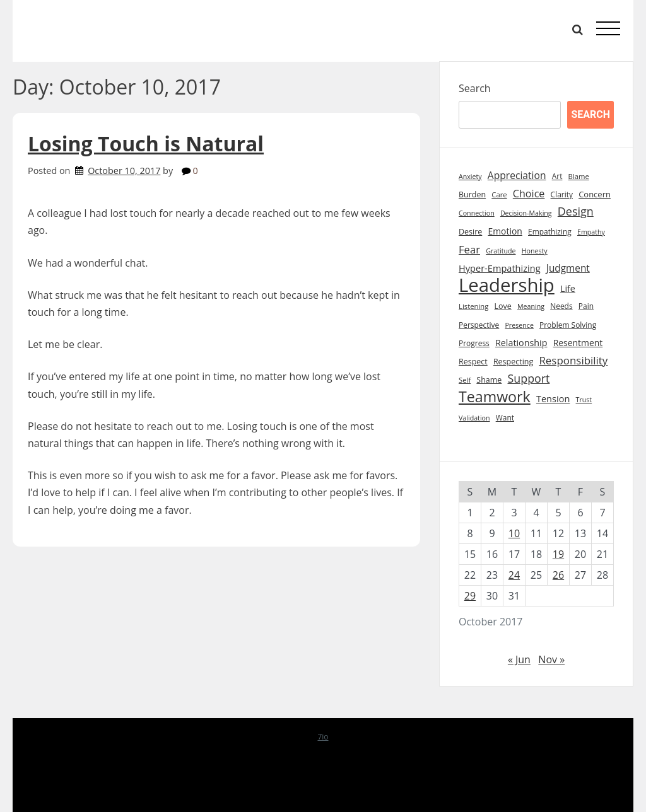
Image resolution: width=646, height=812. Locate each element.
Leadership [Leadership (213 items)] (507, 285)
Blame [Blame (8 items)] (579, 176)
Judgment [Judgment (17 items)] (568, 268)
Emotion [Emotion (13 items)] (505, 231)
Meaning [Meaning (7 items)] (531, 306)
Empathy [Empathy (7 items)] (591, 232)
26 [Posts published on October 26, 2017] (558, 575)
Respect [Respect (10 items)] (473, 362)
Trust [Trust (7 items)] (584, 400)
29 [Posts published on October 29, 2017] (470, 596)
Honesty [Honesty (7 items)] (535, 251)
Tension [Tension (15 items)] (553, 398)
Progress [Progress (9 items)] (474, 343)
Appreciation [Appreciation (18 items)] (517, 175)
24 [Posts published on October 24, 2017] (514, 575)
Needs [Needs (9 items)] (561, 306)
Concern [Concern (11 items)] (595, 194)
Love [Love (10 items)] (503, 306)
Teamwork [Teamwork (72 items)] (495, 397)
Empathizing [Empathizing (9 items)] (550, 232)
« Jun (519, 659)
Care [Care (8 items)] (499, 194)
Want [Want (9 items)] (505, 418)
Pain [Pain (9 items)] (586, 306)
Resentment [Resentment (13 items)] (578, 343)
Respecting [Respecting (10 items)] (513, 362)
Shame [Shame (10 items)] (489, 380)
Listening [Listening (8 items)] (473, 306)
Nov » (551, 659)
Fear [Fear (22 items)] (469, 249)
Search (475, 88)
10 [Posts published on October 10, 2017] (514, 533)
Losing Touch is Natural (146, 143)
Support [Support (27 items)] (529, 378)
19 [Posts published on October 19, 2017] (558, 554)
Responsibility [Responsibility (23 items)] (573, 360)
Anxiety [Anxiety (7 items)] (470, 177)
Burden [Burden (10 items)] (472, 194)
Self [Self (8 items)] (465, 380)
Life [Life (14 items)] (568, 288)
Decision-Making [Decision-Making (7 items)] (526, 213)
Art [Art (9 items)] (557, 176)
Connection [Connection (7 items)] (477, 213)
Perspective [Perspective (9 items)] (479, 325)
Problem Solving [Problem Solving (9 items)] (568, 325)
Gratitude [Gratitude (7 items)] (501, 251)
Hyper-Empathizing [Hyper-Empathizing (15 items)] (500, 268)
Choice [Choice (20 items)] (529, 194)
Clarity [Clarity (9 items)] (562, 194)
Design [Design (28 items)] (576, 211)
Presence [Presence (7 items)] (519, 325)
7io (323, 737)
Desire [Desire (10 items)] (470, 232)
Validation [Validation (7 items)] (474, 418)
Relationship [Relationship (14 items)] (521, 343)
